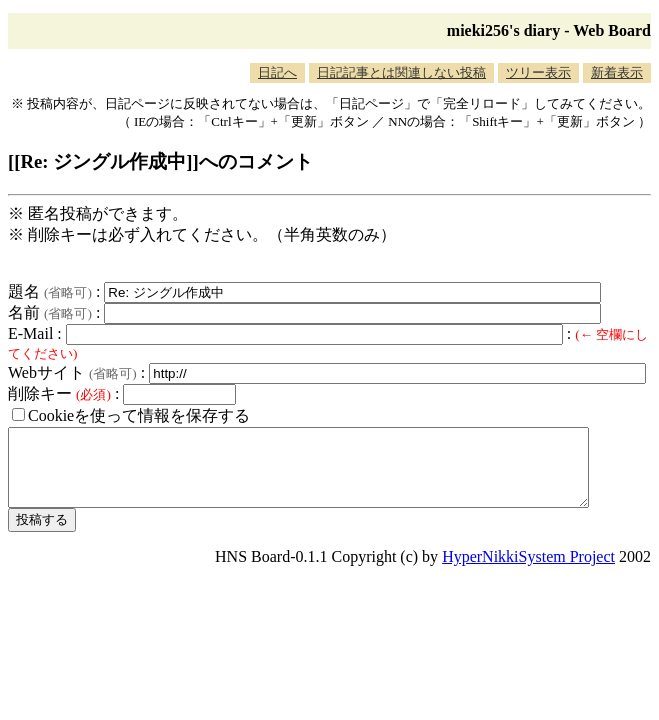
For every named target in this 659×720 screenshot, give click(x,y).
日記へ (277, 72)
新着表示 (617, 72)
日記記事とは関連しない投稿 (401, 72)
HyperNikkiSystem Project (528, 571)
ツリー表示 (538, 72)
